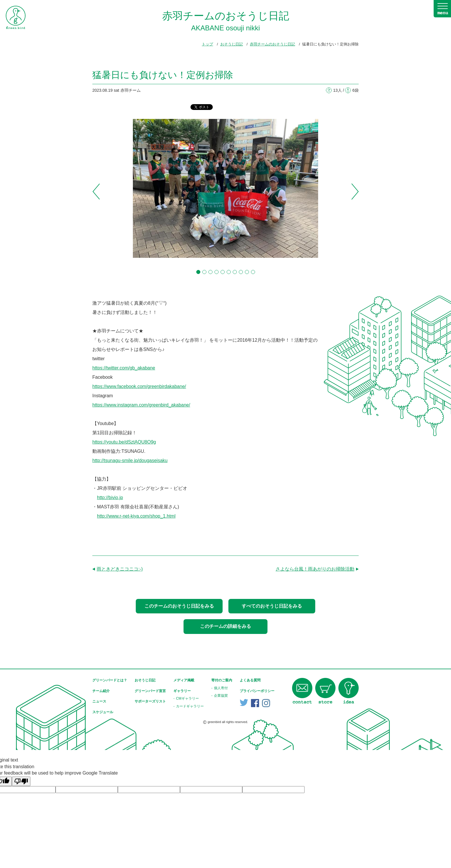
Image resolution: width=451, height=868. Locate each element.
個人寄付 (221, 688)
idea (349, 691)
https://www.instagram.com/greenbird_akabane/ (141, 405)
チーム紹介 (101, 691)
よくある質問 (250, 680)
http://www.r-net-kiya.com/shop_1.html (136, 516)
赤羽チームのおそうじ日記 (272, 44)
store (325, 691)
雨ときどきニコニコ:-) (120, 569)
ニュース (99, 701)
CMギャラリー (187, 698)
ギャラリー (182, 691)
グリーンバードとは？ (110, 680)
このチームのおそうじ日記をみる (179, 606)
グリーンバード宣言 (150, 691)
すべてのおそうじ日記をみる (272, 606)
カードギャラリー (190, 706)
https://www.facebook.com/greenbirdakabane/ (139, 386)
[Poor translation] (21, 781)
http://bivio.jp (110, 498)
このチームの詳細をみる (225, 626)
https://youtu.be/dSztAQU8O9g (124, 442)
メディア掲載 (184, 680)
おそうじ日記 (232, 44)
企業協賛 (221, 696)
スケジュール (103, 712)
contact (302, 691)
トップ (207, 44)
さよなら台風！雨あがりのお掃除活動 (315, 569)
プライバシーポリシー (257, 691)
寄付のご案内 (222, 680)
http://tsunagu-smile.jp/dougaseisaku (130, 460)
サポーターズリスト (150, 701)
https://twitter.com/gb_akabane (124, 368)
